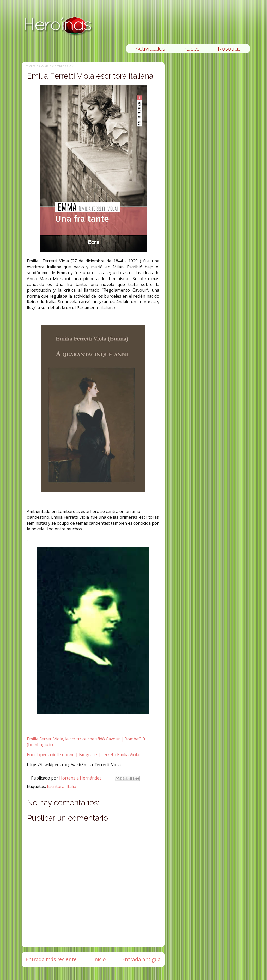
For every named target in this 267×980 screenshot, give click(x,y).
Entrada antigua (141, 959)
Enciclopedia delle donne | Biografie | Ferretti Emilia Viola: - (85, 755)
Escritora (56, 786)
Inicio (99, 959)
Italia (71, 786)
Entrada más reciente (51, 959)
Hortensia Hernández (81, 778)
